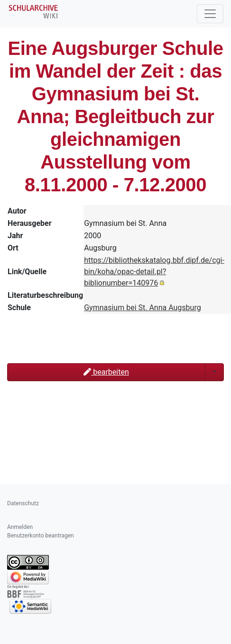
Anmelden (20, 527)
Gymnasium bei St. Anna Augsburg (143, 308)
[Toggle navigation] (210, 14)
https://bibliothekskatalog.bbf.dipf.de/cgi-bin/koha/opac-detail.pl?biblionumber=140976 (154, 272)
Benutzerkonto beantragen (41, 536)
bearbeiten (106, 372)
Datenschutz (23, 503)
